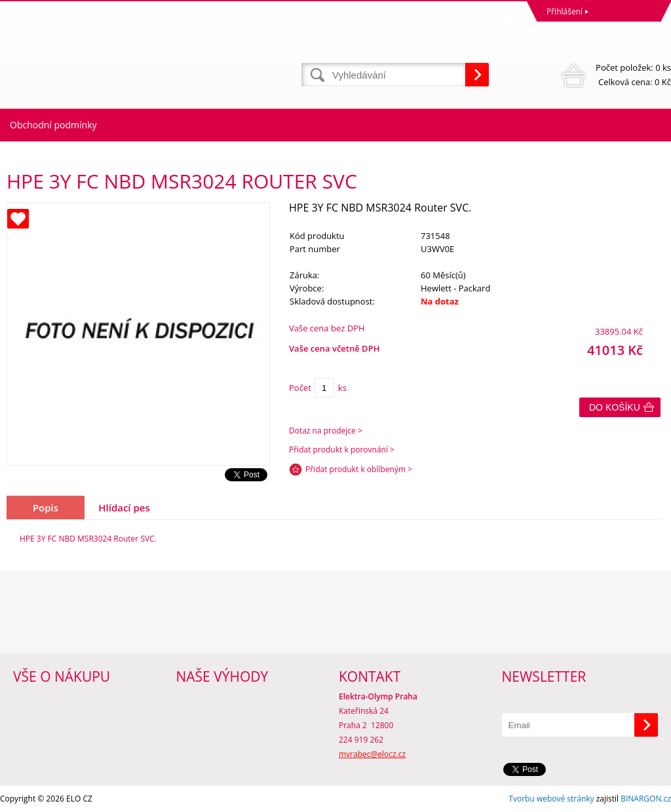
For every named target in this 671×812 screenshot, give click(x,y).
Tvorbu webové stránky (551, 799)
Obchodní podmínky (53, 125)
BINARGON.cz (646, 799)
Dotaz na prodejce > (326, 431)
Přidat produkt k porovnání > (342, 450)
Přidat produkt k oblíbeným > (359, 469)
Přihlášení (565, 11)
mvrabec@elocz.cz (372, 754)
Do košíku (615, 407)
